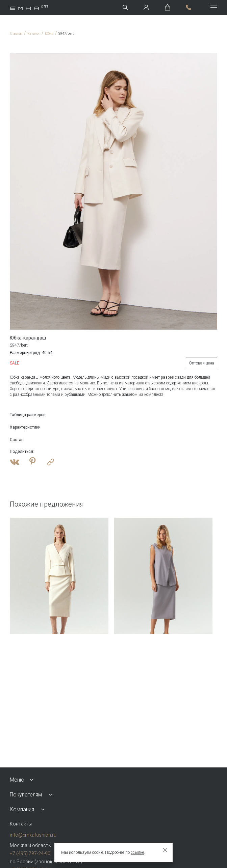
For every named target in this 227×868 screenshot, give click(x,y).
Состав (17, 440)
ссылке (137, 852)
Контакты (21, 824)
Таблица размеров (28, 415)
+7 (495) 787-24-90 (30, 853)
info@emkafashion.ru (33, 835)
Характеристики (25, 427)
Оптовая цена (201, 363)
